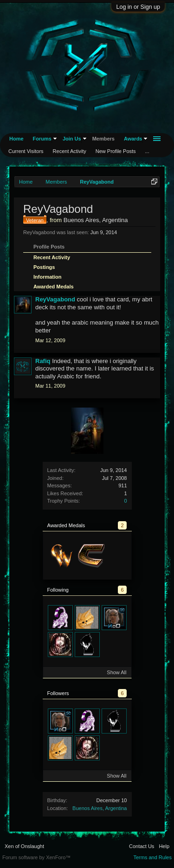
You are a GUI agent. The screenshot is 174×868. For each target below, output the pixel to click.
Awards (133, 139)
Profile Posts (49, 247)
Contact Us (142, 846)
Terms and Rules (152, 857)
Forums (42, 139)
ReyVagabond (55, 299)
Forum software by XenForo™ (36, 857)
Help (164, 846)
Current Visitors (26, 151)
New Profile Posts (116, 151)
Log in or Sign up (138, 7)
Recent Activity (52, 257)
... (147, 151)
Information (48, 277)
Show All (116, 672)
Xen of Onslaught (24, 846)
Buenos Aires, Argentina (100, 808)
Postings (44, 267)
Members (103, 139)
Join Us (72, 139)
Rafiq (43, 361)
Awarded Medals (54, 287)
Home (16, 139)
